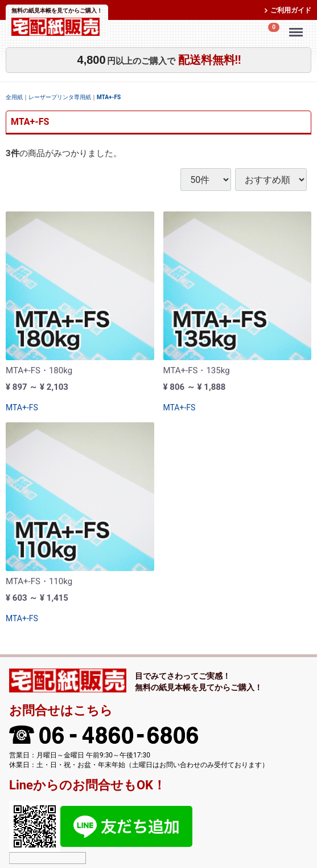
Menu (298, 27)
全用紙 (14, 97)
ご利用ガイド (291, 10)
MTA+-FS (109, 97)
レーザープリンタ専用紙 (60, 97)
